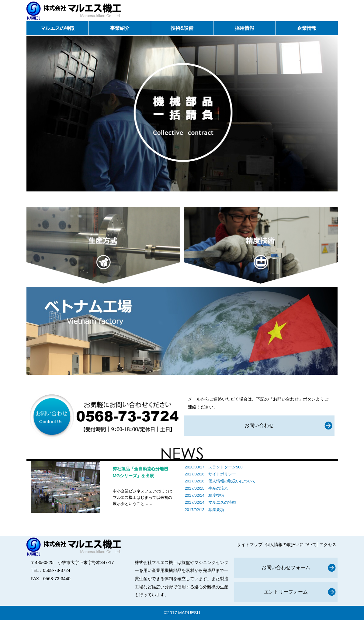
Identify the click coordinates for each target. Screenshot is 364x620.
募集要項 (216, 510)
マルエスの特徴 (222, 502)
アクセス (328, 545)
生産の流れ (218, 488)
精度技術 (216, 495)
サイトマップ (250, 545)
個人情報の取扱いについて (232, 481)
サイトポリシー (222, 474)
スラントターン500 (225, 467)
